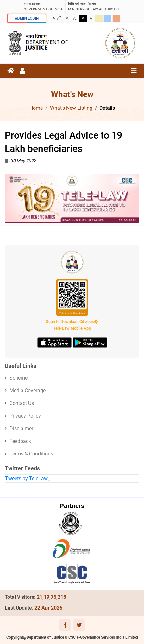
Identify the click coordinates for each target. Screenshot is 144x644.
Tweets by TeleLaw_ (28, 478)
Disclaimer (21, 428)
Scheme (19, 378)
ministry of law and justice (94, 6)
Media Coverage (28, 390)
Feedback (20, 441)
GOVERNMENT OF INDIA (43, 6)
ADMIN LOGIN (27, 18)
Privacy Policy (25, 416)
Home (36, 108)
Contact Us (22, 403)
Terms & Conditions (31, 454)
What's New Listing (71, 108)
